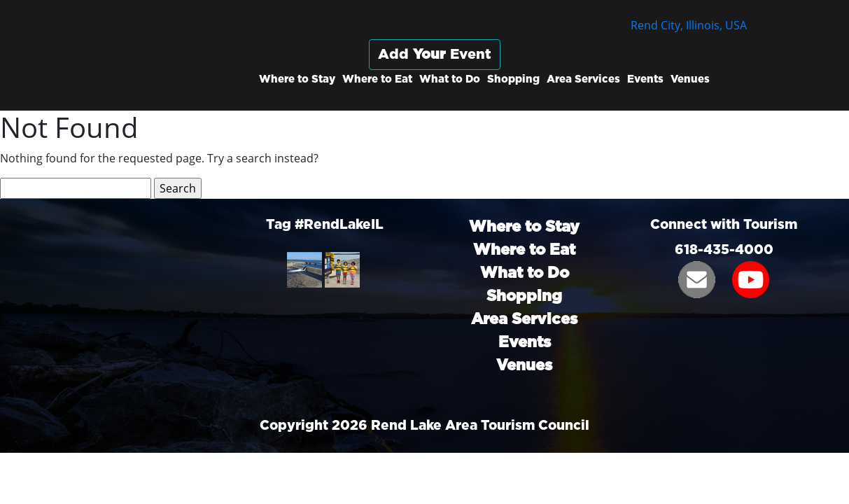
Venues (690, 79)
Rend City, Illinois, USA (689, 25)
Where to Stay (297, 79)
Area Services (583, 79)
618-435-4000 (724, 250)
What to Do (450, 79)
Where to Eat (377, 79)
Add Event (435, 55)
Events (645, 79)
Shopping (513, 79)
